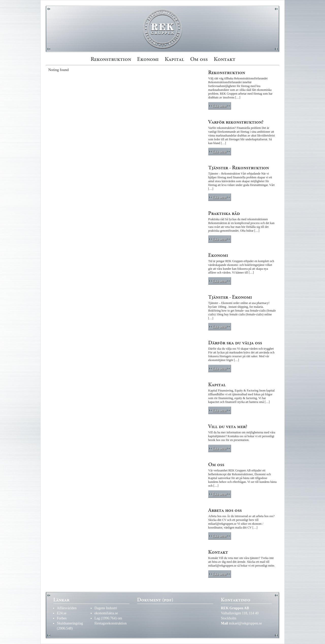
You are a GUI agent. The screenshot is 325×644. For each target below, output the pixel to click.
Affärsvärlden (67, 608)
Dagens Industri (106, 608)
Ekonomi (148, 59)
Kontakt (225, 59)
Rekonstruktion (111, 59)
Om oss (199, 59)
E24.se (62, 613)
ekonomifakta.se (106, 613)
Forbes (62, 618)
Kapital (174, 59)
